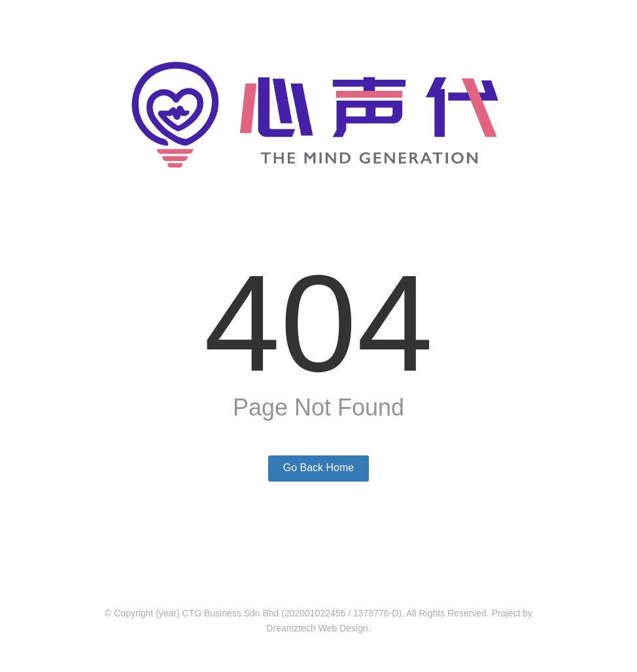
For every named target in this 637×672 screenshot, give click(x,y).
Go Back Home (318, 468)
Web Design (343, 628)
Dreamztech (291, 628)
